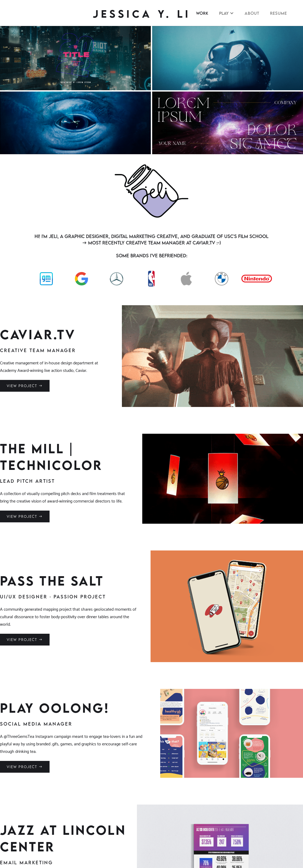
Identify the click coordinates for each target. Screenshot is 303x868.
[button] (227, 13)
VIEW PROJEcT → (25, 386)
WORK (202, 13)
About (252, 13)
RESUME (278, 13)
